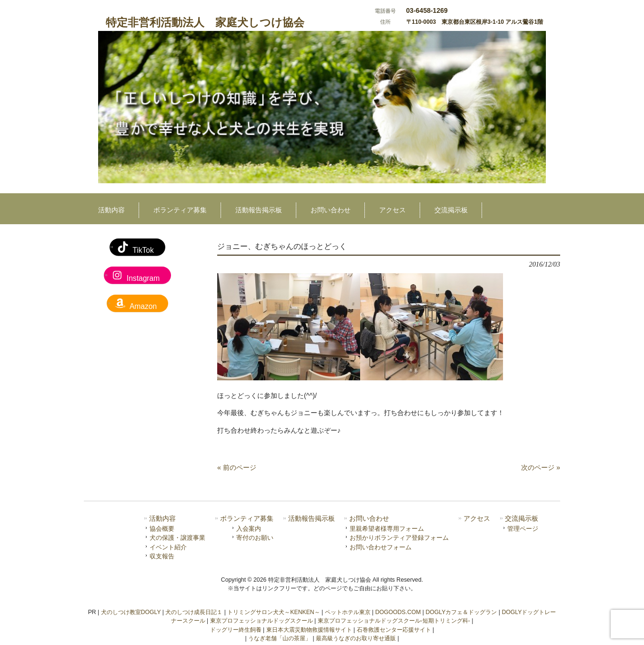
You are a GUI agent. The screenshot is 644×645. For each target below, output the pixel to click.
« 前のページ (237, 467)
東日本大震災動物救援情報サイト (309, 630)
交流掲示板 (522, 519)
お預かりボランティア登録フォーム (399, 538)
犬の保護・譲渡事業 (177, 538)
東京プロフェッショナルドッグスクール (262, 621)
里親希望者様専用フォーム (387, 529)
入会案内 (249, 529)
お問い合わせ (369, 519)
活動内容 (162, 519)
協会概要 (162, 529)
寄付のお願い (255, 538)
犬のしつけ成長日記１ (194, 612)
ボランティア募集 (247, 519)
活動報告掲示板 (312, 519)
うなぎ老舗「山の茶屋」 (280, 638)
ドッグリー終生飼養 (236, 630)
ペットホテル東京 (348, 612)
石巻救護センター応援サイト (394, 630)
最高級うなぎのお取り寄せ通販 (356, 638)
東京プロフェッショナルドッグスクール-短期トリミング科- (394, 621)
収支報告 (162, 556)
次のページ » (541, 467)
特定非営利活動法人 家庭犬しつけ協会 (205, 22)
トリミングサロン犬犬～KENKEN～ (273, 612)
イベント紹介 (168, 547)
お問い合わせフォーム (381, 547)
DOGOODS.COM (398, 612)
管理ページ (523, 529)
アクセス (477, 519)
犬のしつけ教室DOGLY (131, 612)
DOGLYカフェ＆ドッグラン (461, 612)
